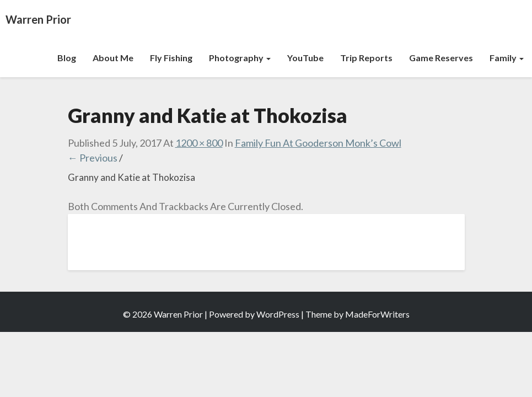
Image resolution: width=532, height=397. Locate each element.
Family (507, 58)
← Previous (93, 158)
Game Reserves (441, 58)
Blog (67, 58)
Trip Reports (366, 58)
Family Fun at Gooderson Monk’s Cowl (318, 143)
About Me (113, 58)
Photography (240, 58)
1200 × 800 (199, 143)
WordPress (278, 314)
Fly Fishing (171, 58)
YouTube (305, 58)
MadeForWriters (377, 314)
